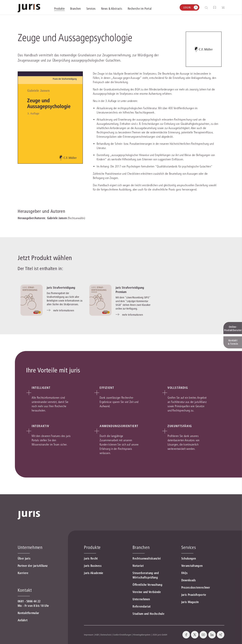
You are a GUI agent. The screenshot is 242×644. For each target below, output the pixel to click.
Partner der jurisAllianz (33, 566)
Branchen (141, 547)
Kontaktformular (28, 613)
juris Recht (91, 558)
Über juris (24, 558)
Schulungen (189, 558)
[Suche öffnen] (207, 8)
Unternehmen (141, 599)
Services (189, 547)
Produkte (92, 547)
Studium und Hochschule (148, 614)
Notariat (138, 566)
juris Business (93, 566)
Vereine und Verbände (147, 592)
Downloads (189, 580)
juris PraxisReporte (194, 595)
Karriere (23, 573)
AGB (97, 635)
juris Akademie (94, 573)
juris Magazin (190, 602)
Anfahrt (23, 620)
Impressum (89, 635)
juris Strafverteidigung (61, 288)
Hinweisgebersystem (142, 635)
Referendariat (142, 606)
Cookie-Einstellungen (122, 635)
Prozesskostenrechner (196, 587)
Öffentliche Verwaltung (147, 585)
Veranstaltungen (192, 566)
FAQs (184, 573)
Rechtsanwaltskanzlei (147, 558)
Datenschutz (106, 635)
